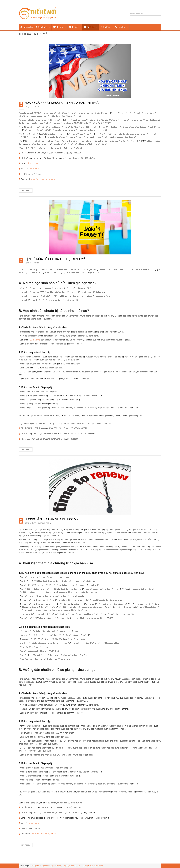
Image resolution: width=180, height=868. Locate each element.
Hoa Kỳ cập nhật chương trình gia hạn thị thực (62, 103)
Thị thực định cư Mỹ (72, 866)
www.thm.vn (34, 169)
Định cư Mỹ (56, 866)
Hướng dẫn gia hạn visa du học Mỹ (51, 519)
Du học (60, 27)
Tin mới (35, 106)
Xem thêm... (26, 190)
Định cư (90, 27)
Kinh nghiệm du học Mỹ (42, 523)
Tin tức (106, 27)
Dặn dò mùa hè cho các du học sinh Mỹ (55, 259)
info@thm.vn (32, 163)
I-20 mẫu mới (35, 340)
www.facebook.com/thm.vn (43, 179)
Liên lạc (122, 27)
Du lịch (75, 27)
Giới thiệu (43, 27)
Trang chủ (27, 27)
